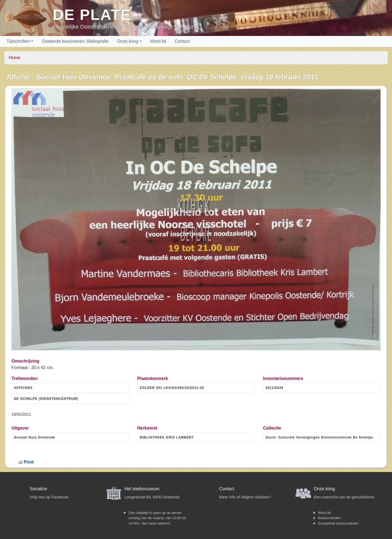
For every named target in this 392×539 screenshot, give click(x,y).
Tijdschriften (18, 41)
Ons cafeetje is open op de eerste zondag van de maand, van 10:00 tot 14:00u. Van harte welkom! (157, 518)
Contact (182, 41)
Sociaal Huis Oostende (34, 437)
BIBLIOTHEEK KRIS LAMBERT (167, 437)
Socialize (38, 489)
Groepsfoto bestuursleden (338, 523)
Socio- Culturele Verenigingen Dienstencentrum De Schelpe (319, 437)
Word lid (158, 41)
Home (15, 58)
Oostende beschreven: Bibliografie (75, 41)
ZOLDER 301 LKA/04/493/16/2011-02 (172, 388)
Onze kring (128, 41)
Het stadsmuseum (142, 489)
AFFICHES (23, 388)
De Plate (92, 15)
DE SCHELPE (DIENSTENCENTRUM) (46, 399)
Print (29, 462)
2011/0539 (274, 388)
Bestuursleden (329, 518)
